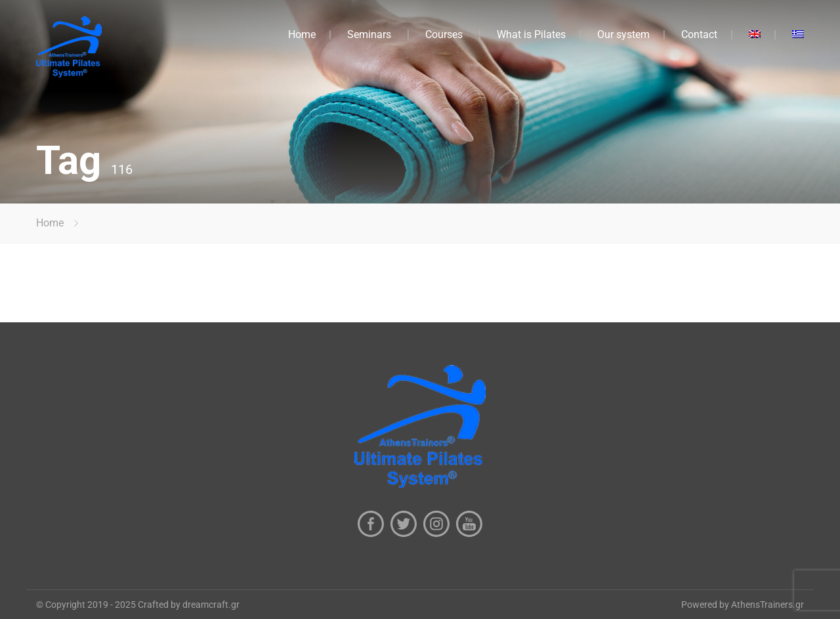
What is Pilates (531, 34)
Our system (623, 34)
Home (302, 34)
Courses (444, 34)
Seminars (369, 34)
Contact (699, 34)
